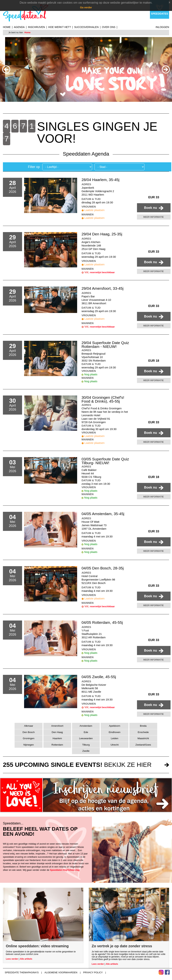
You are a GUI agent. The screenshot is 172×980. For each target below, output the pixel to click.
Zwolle (86, 751)
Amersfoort (57, 726)
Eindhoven (115, 732)
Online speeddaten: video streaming (37, 946)
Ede (86, 732)
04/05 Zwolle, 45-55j (99, 677)
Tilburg (86, 745)
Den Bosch (29, 732)
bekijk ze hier (77, 765)
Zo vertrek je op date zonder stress (122, 946)
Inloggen (162, 27)
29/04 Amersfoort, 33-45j (103, 288)
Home (7, 27)
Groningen (29, 738)
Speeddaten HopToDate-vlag (65, 870)
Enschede (143, 732)
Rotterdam (57, 745)
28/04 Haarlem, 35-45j (101, 180)
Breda (143, 726)
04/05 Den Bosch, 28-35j (103, 568)
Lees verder (12, 959)
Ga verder (86, 7)
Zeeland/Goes (143, 745)
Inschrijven (36, 27)
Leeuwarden (86, 738)
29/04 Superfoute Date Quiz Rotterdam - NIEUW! (105, 345)
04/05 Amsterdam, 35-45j (103, 514)
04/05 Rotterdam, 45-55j (102, 622)
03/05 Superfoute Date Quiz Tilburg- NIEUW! (105, 461)
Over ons (109, 27)
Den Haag (57, 732)
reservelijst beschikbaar (102, 272)
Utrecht (115, 745)
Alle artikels (26, 959)
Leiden (115, 738)
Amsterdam (86, 726)
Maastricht (143, 738)
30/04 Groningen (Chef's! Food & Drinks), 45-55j (103, 399)
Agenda (19, 27)
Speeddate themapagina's (22, 972)
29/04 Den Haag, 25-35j (102, 234)
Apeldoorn (115, 726)
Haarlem (57, 738)
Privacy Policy (93, 972)
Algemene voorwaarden (61, 972)
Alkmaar (29, 726)
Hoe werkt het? (59, 27)
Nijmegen (29, 745)
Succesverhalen (86, 27)
